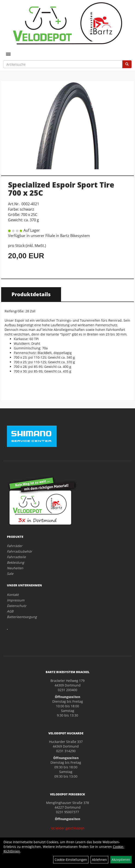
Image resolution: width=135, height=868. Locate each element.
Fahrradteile (16, 557)
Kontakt (13, 595)
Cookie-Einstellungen (71, 860)
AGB (10, 611)
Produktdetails (31, 294)
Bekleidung (16, 562)
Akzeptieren (121, 860)
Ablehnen (99, 860)
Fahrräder (15, 546)
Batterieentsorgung (22, 617)
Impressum (16, 600)
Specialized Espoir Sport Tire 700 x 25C (61, 189)
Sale (10, 574)
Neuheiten (15, 568)
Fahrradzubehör (19, 551)
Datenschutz (17, 606)
